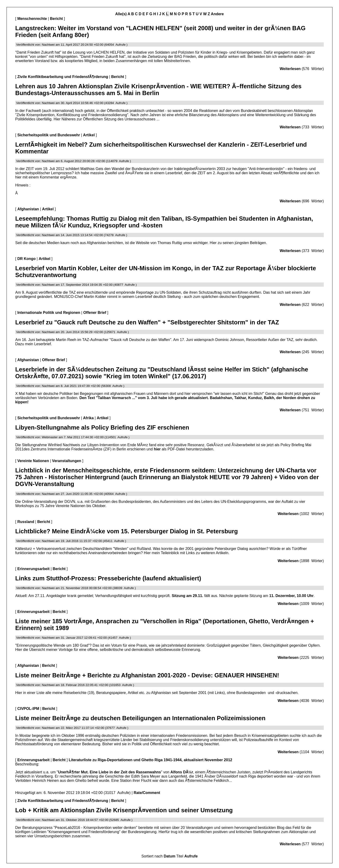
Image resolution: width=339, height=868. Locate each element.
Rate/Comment (147, 793)
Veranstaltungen (67, 461)
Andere (217, 14)
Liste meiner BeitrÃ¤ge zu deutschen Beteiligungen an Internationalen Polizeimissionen (140, 718)
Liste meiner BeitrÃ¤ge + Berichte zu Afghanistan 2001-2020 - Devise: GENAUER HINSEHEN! (147, 675)
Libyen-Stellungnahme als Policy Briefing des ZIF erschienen (102, 427)
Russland (26, 522)
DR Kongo (26, 259)
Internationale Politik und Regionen (49, 313)
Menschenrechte (32, 19)
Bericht (56, 19)
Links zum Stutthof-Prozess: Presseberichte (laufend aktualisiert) (108, 578)
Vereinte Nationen (33, 461)
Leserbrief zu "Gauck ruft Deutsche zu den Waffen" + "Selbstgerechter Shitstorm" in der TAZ (147, 322)
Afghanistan (28, 209)
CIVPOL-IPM (28, 709)
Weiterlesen (290, 69)
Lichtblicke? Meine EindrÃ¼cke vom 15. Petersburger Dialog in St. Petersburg (127, 531)
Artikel (89, 135)
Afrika (88, 418)
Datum (170, 856)
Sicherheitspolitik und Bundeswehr (49, 135)
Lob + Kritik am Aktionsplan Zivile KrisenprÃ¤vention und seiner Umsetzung (124, 810)
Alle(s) (121, 14)
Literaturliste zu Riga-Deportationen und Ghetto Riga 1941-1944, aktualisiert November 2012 (150, 760)
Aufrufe (191, 856)
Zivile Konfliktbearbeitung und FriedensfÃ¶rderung (63, 77)
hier (157, 449)
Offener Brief (95, 313)
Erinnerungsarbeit (34, 569)
